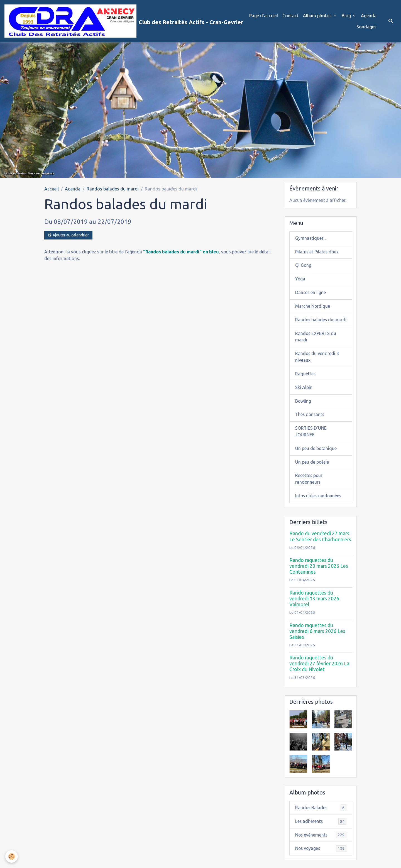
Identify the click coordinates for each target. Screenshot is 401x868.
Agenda (369, 16)
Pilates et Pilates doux (317, 252)
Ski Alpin (304, 395)
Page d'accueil (264, 16)
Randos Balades (321, 816)
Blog (347, 16)
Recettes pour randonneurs (309, 487)
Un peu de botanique (316, 456)
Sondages (366, 27)
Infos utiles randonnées (319, 504)
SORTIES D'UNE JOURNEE (311, 439)
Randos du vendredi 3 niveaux (317, 364)
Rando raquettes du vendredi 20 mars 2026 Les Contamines (319, 574)
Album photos (318, 16)
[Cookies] (12, 856)
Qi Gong (303, 266)
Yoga (300, 279)
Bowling (303, 409)
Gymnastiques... (311, 238)
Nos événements (321, 843)
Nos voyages (321, 857)
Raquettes (305, 381)
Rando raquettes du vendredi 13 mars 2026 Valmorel (314, 606)
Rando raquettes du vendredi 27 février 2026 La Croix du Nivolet (319, 672)
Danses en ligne (311, 293)
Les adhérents (321, 829)
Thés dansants (310, 422)
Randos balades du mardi (113, 189)
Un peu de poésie (312, 470)
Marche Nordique (313, 307)
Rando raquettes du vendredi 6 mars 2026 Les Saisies (317, 639)
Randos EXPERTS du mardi (316, 344)
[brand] (117, 21)
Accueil (52, 189)
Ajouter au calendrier (68, 236)
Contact (290, 16)
